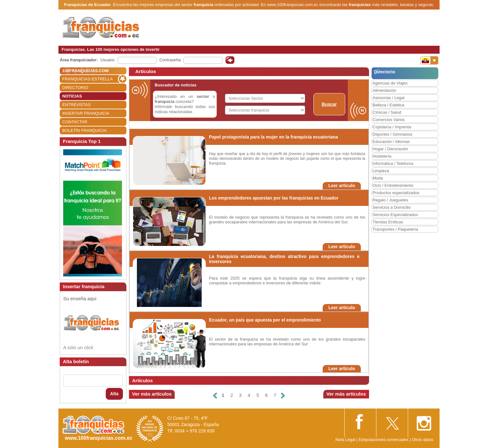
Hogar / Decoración (390, 149)
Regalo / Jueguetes (390, 200)
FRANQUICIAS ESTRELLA (87, 79)
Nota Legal (345, 440)
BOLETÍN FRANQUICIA (84, 130)
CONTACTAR (75, 122)
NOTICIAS (72, 96)
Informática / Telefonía (393, 163)
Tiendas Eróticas (388, 222)
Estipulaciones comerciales (384, 440)
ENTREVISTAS (76, 105)
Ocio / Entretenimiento (393, 185)
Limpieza (381, 171)
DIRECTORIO (75, 88)
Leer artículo (342, 186)
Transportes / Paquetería (395, 229)
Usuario (108, 60)
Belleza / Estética (388, 105)
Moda (378, 178)
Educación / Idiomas (391, 142)
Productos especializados (396, 193)
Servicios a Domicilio (392, 207)
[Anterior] (215, 395)
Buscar (329, 104)
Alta (114, 394)
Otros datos (423, 440)
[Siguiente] (283, 395)
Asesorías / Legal (388, 98)
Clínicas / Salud (387, 112)
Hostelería (382, 156)
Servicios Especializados (395, 215)
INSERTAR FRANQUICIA (86, 113)
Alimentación (384, 90)
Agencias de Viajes (390, 83)
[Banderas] (429, 60)
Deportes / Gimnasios (392, 134)
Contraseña (170, 60)
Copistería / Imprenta (392, 127)
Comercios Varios (389, 120)
